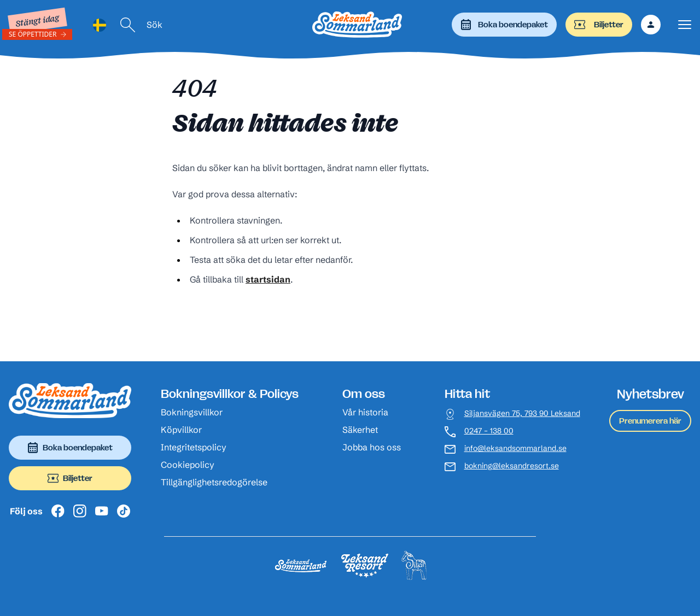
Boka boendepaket (504, 25)
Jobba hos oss (372, 447)
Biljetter (599, 25)
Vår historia (365, 412)
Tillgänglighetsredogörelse (214, 482)
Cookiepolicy (188, 465)
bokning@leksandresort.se (512, 466)
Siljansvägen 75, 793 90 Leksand (522, 413)
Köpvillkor (181, 430)
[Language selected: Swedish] (100, 25)
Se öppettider (33, 34)
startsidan (268, 279)
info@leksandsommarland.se (515, 448)
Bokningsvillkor (192, 412)
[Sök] (128, 25)
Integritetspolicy (194, 447)
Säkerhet (360, 430)
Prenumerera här (650, 421)
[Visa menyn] (685, 25)
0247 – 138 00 (489, 431)
